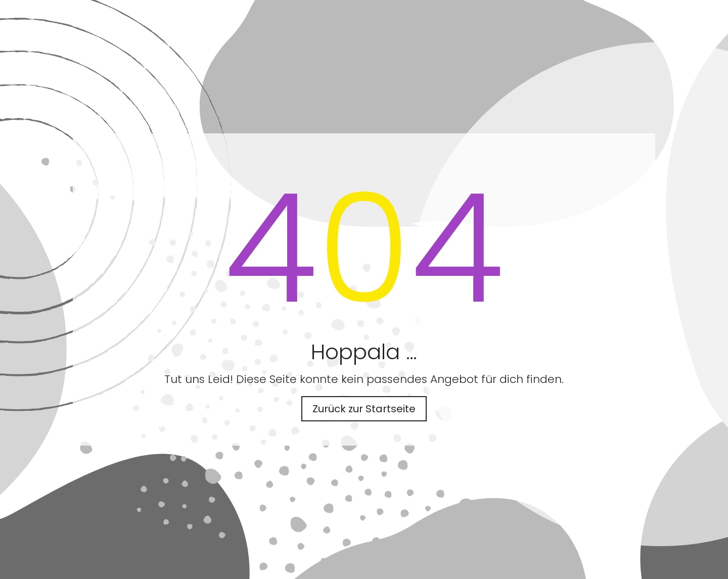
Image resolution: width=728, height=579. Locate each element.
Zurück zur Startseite (364, 409)
